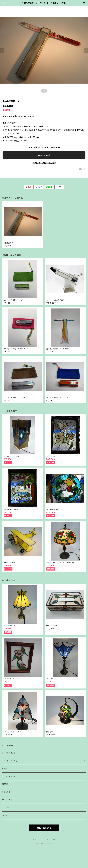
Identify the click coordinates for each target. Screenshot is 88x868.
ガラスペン (6, 815)
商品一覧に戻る (44, 828)
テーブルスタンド (9, 753)
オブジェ (5, 808)
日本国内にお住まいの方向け (44, 163)
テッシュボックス (9, 776)
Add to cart (44, 155)
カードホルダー (8, 800)
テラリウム (6, 792)
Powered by (44, 843)
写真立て (6, 769)
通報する (82, 169)
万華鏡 (5, 784)
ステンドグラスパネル (11, 761)
